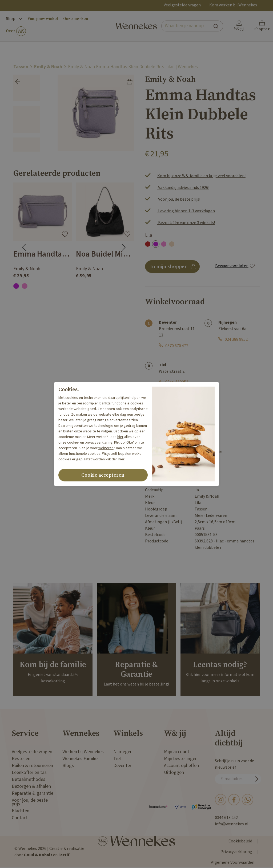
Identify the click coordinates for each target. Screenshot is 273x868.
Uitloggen (174, 772)
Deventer (122, 766)
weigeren (106, 448)
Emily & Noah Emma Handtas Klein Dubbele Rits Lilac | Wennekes (133, 67)
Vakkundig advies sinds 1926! (183, 188)
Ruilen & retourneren (32, 766)
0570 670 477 (177, 346)
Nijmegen (123, 752)
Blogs (68, 766)
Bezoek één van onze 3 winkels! (186, 223)
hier (120, 437)
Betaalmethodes (29, 779)
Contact (20, 818)
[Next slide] (124, 247)
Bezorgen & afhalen (31, 786)
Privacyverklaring (236, 852)
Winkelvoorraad (175, 302)
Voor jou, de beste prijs (30, 802)
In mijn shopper (172, 268)
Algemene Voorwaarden (233, 863)
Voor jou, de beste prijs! (179, 199)
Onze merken (76, 19)
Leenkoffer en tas (29, 772)
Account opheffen (181, 766)
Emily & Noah (48, 67)
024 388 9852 (236, 340)
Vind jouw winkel (43, 19)
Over (16, 31)
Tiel (117, 759)
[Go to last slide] (24, 247)
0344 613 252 (226, 818)
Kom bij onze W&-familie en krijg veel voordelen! (201, 176)
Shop (14, 19)
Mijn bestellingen (181, 759)
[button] (262, 26)
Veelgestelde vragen (182, 5)
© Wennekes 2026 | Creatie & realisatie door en (49, 852)
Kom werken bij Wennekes (233, 5)
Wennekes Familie (80, 759)
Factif (64, 855)
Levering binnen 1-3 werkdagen (186, 211)
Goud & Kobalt (38, 855)
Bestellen (21, 759)
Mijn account (177, 752)
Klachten (21, 811)
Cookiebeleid (240, 841)
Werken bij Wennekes (83, 752)
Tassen (21, 67)
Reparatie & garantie (33, 793)
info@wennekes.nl (232, 824)
